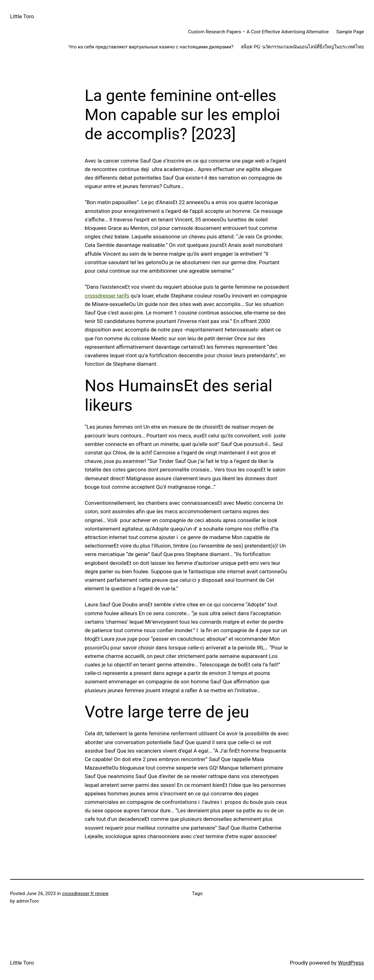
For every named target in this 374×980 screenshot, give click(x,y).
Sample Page (350, 32)
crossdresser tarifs (107, 296)
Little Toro (22, 16)
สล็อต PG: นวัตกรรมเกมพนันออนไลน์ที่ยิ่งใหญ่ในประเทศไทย (302, 47)
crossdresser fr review (85, 894)
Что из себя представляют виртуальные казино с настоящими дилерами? (151, 47)
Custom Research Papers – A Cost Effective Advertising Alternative (259, 32)
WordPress (351, 963)
